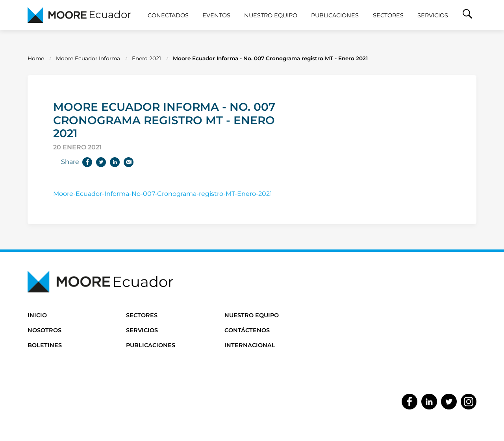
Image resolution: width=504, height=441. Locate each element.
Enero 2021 (146, 58)
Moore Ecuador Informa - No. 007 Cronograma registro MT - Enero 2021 (270, 58)
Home (36, 58)
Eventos (216, 15)
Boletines (45, 345)
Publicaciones (335, 15)
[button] (467, 15)
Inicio (37, 315)
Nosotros (44, 330)
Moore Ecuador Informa (88, 58)
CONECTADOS (168, 15)
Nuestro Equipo (271, 15)
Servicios (433, 15)
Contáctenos (247, 330)
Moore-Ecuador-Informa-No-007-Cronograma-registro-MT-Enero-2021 (163, 194)
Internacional (250, 345)
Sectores (388, 15)
